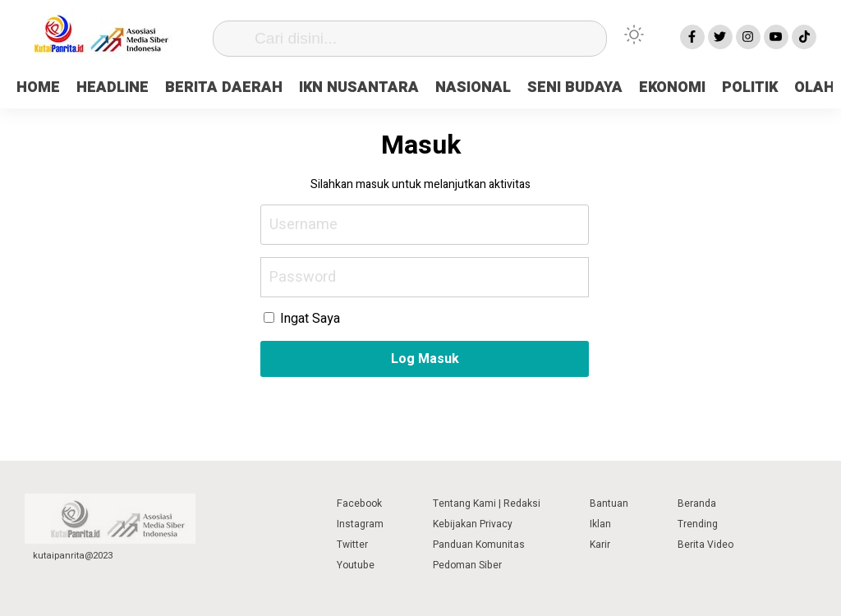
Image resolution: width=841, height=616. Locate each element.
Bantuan (609, 503)
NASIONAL (473, 87)
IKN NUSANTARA (359, 87)
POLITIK (750, 87)
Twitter (352, 545)
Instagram (360, 524)
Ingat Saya (302, 319)
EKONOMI (672, 87)
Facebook (359, 503)
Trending (698, 524)
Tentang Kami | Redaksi (487, 503)
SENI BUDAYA (575, 87)
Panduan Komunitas (479, 545)
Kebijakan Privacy (473, 524)
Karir (600, 545)
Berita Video (705, 545)
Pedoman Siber (467, 565)
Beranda (697, 503)
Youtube (356, 565)
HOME (38, 87)
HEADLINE (113, 87)
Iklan (600, 524)
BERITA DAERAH (224, 87)
